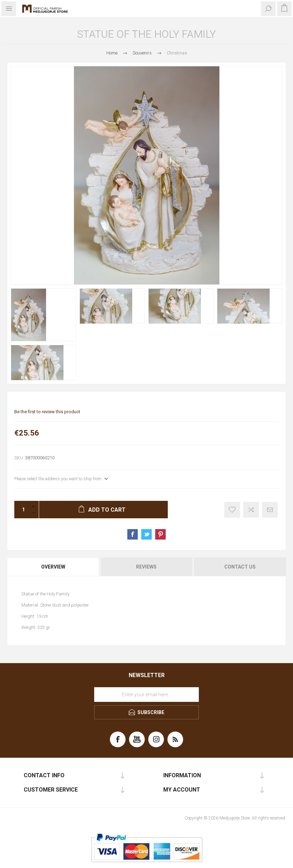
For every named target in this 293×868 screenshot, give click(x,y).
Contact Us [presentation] (240, 567)
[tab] (54, 567)
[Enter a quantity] (21, 510)
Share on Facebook (133, 534)
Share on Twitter (146, 534)
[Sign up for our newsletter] (146, 695)
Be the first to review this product (47, 412)
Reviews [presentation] (146, 567)
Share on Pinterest (160, 534)
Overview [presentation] (53, 567)
